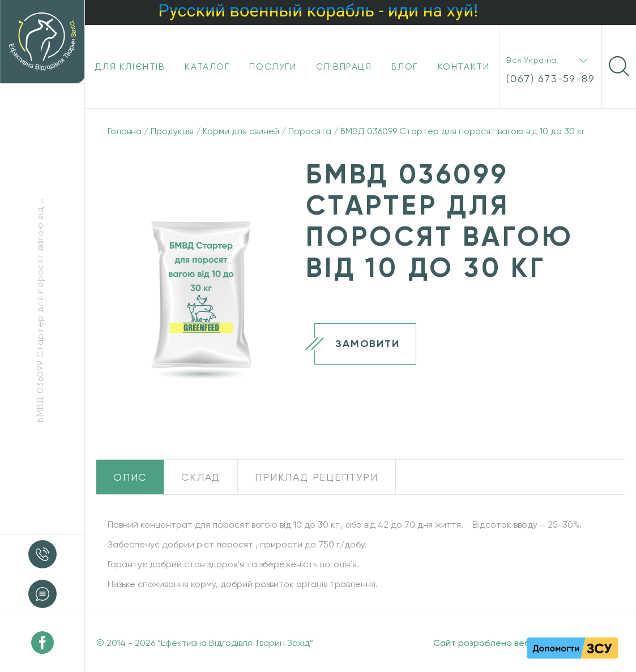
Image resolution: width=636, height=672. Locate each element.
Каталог (207, 67)
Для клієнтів (130, 67)
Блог (404, 67)
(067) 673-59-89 (550, 78)
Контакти (464, 67)
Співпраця (344, 67)
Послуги (273, 67)
